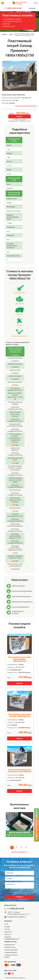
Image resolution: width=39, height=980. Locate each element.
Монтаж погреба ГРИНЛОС (19, 833)
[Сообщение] (19, 885)
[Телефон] (19, 879)
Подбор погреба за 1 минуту (37, 825)
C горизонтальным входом (11, 956)
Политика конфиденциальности (12, 938)
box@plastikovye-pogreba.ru (17, 917)
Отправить (19, 897)
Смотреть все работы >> (19, 852)
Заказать (20, 116)
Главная (4, 35)
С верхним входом (11, 952)
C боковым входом (11, 950)
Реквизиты (8, 932)
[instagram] (12, 974)
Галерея (7, 927)
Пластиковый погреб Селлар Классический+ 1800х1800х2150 (20, 659)
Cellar (11, 35)
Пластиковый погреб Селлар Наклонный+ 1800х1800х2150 (20, 771)
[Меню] (3, 3)
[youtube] (9, 974)
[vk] (6, 974)
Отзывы (7, 929)
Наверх (36, 3)
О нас (6, 924)
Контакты (32, 8)
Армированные (10, 945)
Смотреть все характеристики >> (26, 106)
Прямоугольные (10, 947)
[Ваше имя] (19, 873)
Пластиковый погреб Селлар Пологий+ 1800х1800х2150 (20, 715)
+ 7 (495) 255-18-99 (13, 8)
